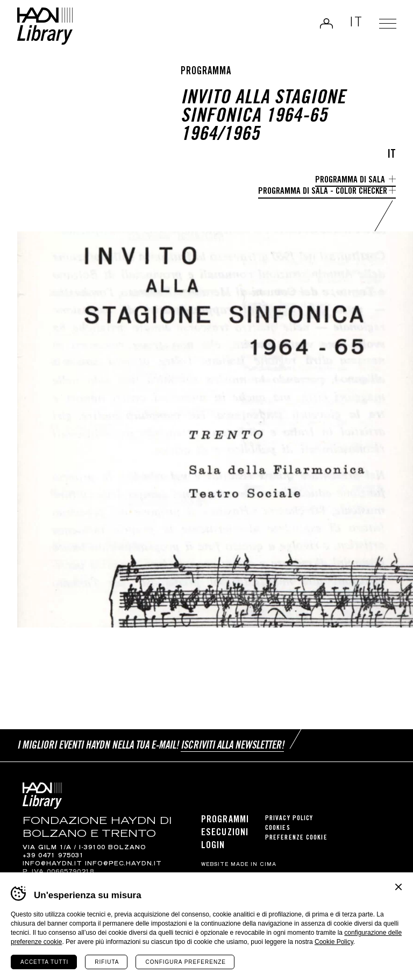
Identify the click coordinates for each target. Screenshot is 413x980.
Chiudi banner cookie (398, 887)
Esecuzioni (225, 833)
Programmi (225, 820)
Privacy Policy (289, 819)
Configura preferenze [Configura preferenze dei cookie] (185, 962)
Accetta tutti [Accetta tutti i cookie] (44, 962)
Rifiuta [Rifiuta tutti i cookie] (107, 962)
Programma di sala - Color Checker (323, 192)
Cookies (278, 829)
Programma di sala (351, 181)
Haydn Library (46, 27)
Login (325, 24)
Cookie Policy (334, 942)
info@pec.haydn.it (123, 864)
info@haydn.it (52, 864)
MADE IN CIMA (254, 865)
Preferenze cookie (296, 838)
